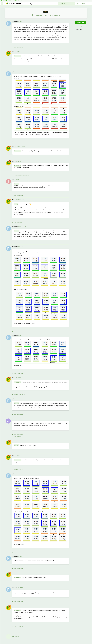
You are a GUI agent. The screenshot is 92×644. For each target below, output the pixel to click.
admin (17, 184)
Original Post (78, 27)
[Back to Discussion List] (2, 3)
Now (76, 52)
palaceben (18, 56)
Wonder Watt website (6, 1)
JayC (17, 204)
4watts (17, 445)
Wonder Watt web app (18, 1)
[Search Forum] (67, 3)
